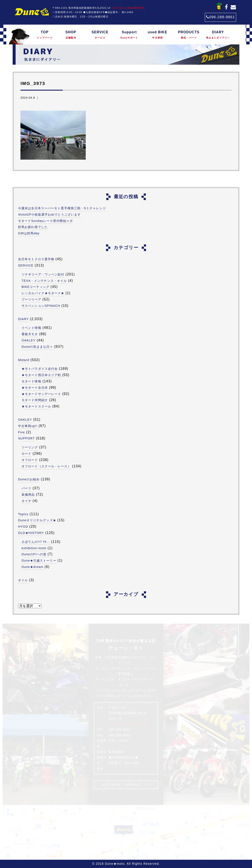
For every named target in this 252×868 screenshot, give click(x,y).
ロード (26, 454)
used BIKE (157, 35)
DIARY (218, 35)
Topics (23, 514)
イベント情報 (31, 328)
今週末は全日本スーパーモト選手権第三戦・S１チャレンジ (62, 208)
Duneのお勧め (29, 479)
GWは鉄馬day (29, 233)
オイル (23, 580)
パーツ (26, 488)
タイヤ (26, 501)
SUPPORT (26, 438)
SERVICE (100, 35)
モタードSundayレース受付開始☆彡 (45, 221)
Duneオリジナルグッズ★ (37, 520)
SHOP (71, 35)
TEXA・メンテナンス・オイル (44, 281)
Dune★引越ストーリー (39, 561)
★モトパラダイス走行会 (40, 369)
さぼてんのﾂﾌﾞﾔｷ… (36, 542)
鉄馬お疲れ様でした (33, 227)
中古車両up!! (28, 426)
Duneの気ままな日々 (37, 347)
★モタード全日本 (35, 388)
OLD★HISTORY (31, 533)
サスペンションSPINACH (41, 306)
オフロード (30, 460)
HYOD (23, 527)
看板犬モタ (30, 334)
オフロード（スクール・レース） (46, 466)
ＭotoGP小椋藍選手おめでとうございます (49, 214)
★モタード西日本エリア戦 (41, 375)
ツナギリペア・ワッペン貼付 (43, 274)
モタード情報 (31, 381)
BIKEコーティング (35, 287)
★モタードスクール (36, 406)
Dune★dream (32, 567)
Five (22, 432)
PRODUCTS (189, 35)
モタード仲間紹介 (35, 400)
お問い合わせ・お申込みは (126, 785)
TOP (45, 35)
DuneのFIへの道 (34, 554)
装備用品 (28, 495)
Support (129, 35)
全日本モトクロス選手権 (36, 259)
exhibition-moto (34, 548)
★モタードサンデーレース (41, 394)
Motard (24, 360)
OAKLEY (29, 340)
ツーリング (30, 447)
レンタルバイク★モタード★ (43, 293)
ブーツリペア (31, 299)
